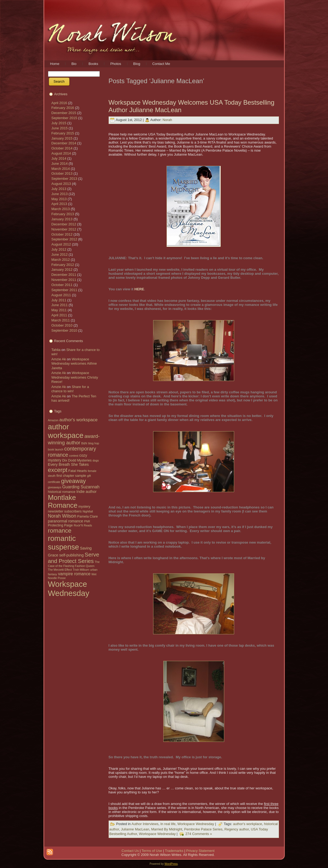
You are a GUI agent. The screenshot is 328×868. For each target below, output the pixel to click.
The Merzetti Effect (60, 570)
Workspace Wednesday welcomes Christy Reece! (75, 377)
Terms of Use (152, 851)
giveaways (55, 487)
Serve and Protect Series (74, 558)
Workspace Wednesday (69, 589)
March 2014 (61, 169)
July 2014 (59, 158)
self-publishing (71, 555)
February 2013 (63, 214)
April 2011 (59, 315)
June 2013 (60, 194)
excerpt (58, 470)
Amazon (53, 420)
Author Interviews (145, 824)
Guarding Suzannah (81, 487)
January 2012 (62, 270)
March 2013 (61, 209)
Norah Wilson (62, 516)
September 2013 (64, 179)
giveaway (73, 481)
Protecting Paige (60, 525)
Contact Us (130, 851)
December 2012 (64, 224)
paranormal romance (66, 521)
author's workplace (248, 824)
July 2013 (59, 189)
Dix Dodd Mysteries (77, 460)
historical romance (62, 492)
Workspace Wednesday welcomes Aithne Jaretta (74, 364)
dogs (96, 460)
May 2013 (59, 199)
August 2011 (61, 295)
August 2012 (61, 244)
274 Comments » (199, 834)
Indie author (86, 492)
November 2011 (64, 280)
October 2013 (62, 173)
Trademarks (174, 851)
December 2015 (64, 113)
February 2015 (63, 133)
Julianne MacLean (135, 829)
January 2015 (62, 138)
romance (60, 531)
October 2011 (62, 285)
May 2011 (59, 310)
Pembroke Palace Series (203, 829)
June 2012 (60, 254)
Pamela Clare (88, 517)
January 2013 (62, 219)
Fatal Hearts (78, 471)
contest (74, 456)
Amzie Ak (59, 359)
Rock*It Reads (83, 525)
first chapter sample (71, 476)
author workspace (66, 431)
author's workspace (78, 420)
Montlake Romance (63, 501)
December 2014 (64, 143)
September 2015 (64, 118)
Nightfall (88, 511)
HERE (139, 289)
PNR (87, 521)
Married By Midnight (167, 829)
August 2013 (61, 184)
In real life (168, 824)
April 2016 (59, 103)
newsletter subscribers (65, 511)
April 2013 (59, 204)
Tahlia (56, 350)
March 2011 (61, 320)
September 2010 (64, 330)
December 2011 (64, 275)
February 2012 (63, 265)
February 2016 (63, 108)
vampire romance (74, 574)
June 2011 (60, 305)
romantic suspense (64, 543)
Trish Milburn (81, 570)
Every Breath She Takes (68, 464)
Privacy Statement (200, 851)
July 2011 (59, 300)
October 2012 (62, 234)
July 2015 (59, 123)
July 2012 (59, 249)
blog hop (94, 443)
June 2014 (60, 164)
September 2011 (64, 290)
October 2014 (62, 148)
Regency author (237, 829)
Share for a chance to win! (70, 389)
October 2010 (62, 325)
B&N (84, 443)
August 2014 (61, 153)
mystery (84, 507)
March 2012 (61, 260)
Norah (167, 120)
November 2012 (64, 229)
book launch (56, 449)
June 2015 (60, 128)
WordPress (171, 864)
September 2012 (64, 239)
